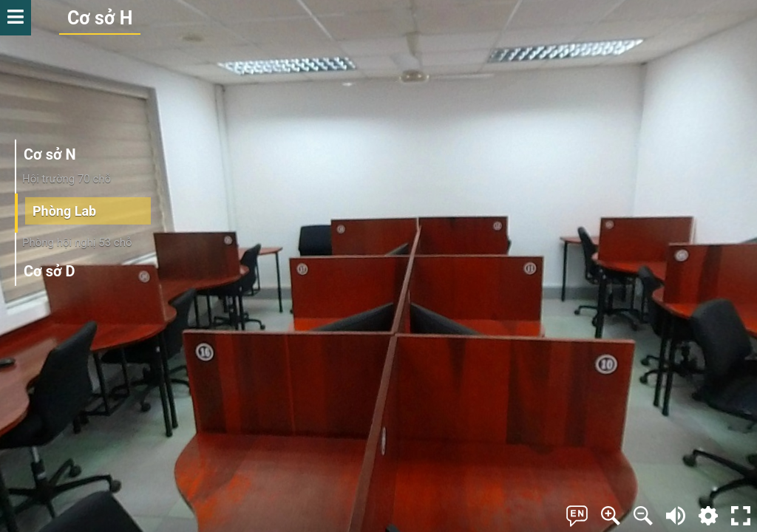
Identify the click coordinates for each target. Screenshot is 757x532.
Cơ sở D (50, 271)
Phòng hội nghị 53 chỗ (77, 242)
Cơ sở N (50, 154)
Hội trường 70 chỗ (67, 179)
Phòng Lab (64, 210)
